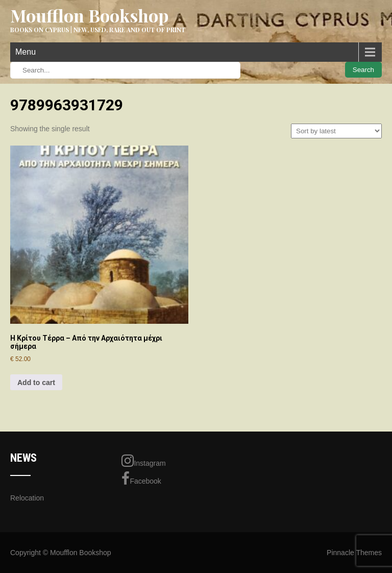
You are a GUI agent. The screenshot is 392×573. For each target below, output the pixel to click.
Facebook (141, 479)
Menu (26, 52)
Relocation (27, 498)
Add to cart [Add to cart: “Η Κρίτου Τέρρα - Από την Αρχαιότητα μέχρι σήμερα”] (36, 383)
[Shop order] (336, 131)
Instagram (143, 461)
